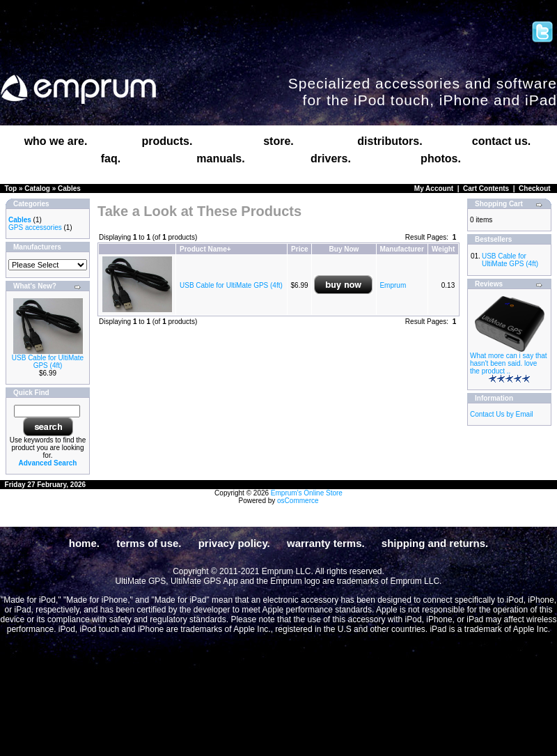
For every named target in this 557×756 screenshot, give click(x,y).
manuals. (220, 159)
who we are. (56, 141)
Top (11, 188)
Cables (69, 188)
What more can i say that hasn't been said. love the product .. (509, 363)
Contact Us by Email (502, 414)
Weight (443, 249)
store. (278, 141)
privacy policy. (234, 543)
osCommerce (298, 501)
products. (167, 141)
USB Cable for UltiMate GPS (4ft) (48, 362)
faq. (111, 159)
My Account (434, 188)
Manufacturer (401, 249)
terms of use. (149, 543)
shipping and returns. (435, 543)
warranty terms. (326, 543)
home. (84, 543)
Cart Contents (486, 188)
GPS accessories (35, 227)
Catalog (37, 188)
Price (299, 249)
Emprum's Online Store (307, 493)
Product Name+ (205, 249)
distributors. (390, 141)
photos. (441, 159)
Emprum (393, 285)
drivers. (331, 159)
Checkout (535, 188)
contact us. (501, 141)
